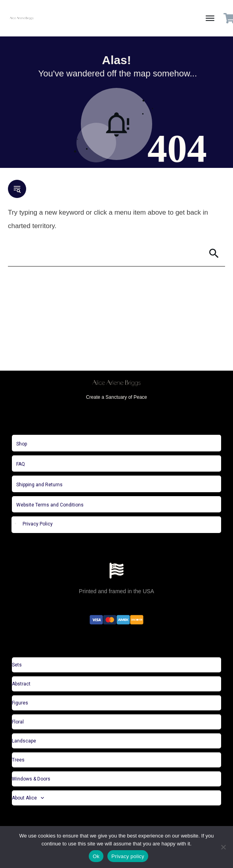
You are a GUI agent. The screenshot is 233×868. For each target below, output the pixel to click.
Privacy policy (128, 856)
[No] (223, 847)
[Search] (105, 253)
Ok (96, 856)
